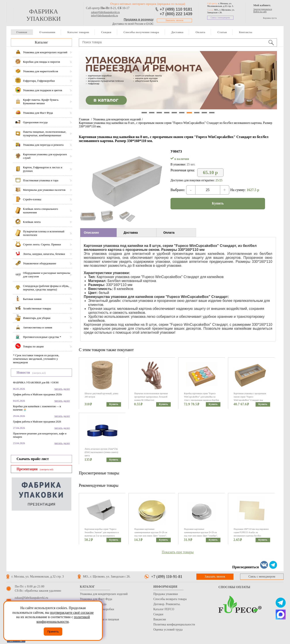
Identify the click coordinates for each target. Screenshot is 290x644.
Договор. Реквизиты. (167, 604)
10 (212, 113)
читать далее (62, 389)
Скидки (106, 32)
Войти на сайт (260, 12)
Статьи (222, 32)
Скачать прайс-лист (33, 459)
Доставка (177, 32)
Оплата (200, 32)
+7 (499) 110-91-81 (167, 577)
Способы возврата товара (170, 599)
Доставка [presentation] (131, 233)
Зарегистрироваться (263, 9)
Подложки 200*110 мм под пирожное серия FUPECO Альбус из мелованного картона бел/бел (251, 532)
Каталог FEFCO (164, 609)
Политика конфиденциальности (174, 624)
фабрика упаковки (44, 15)
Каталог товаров (78, 32)
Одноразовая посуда (93, 604)
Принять (53, 632)
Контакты (246, 32)
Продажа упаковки (166, 594)
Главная (22, 32)
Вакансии (160, 619)
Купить (218, 203)
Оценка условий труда (168, 630)
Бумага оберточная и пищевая (100, 619)
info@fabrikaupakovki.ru (104, 15)
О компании (47, 32)
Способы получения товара (141, 32)
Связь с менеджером (220, 18)
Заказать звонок (174, 20)
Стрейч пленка (90, 614)
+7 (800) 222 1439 (176, 14)
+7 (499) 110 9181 (176, 9)
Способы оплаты (234, 587)
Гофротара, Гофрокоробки (97, 609)
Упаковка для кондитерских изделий (117, 119)
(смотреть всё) (39, 373)
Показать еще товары (178, 552)
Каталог (41, 42)
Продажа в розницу (139, 19)
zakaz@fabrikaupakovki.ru (105, 12)
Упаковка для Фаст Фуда (96, 599)
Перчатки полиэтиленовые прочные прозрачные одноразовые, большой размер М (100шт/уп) (151, 397)
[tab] (98, 233)
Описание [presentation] (91, 233)
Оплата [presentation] (169, 233)
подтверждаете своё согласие (72, 613)
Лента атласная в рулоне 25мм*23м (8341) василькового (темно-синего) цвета (101, 452)
